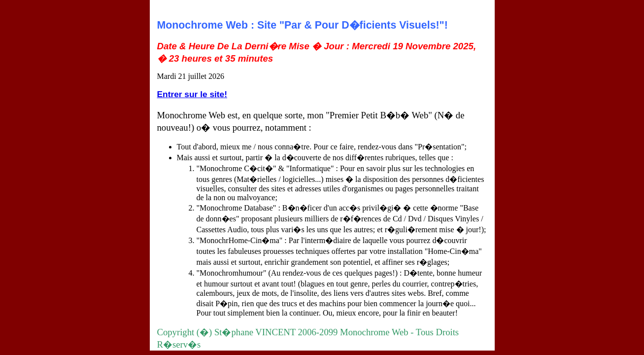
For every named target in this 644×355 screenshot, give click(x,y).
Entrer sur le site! (192, 94)
